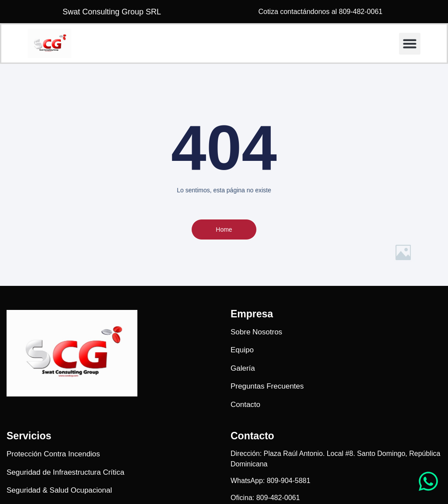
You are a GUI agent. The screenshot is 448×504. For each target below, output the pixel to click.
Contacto (252, 436)
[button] (410, 44)
